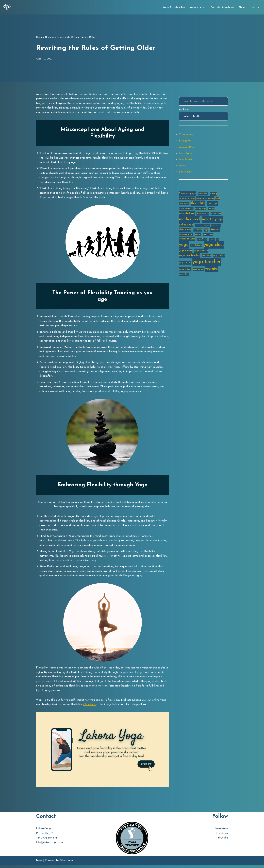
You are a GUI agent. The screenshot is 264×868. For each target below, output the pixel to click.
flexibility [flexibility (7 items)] (198, 204)
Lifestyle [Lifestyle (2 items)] (211, 210)
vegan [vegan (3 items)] (198, 235)
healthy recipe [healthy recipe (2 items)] (201, 210)
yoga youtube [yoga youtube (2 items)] (198, 271)
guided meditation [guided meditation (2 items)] (186, 210)
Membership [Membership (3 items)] (203, 214)
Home (39, 37)
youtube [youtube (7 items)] (211, 270)
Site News (185, 173)
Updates (50, 37)
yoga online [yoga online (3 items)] (219, 257)
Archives (184, 110)
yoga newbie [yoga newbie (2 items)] (207, 257)
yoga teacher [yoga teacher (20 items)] (207, 263)
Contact (256, 7)
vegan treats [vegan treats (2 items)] (202, 240)
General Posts (187, 147)
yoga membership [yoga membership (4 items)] (189, 257)
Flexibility (185, 141)
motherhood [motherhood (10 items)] (190, 220)
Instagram (222, 832)
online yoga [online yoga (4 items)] (186, 226)
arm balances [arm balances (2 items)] (203, 195)
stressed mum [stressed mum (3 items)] (186, 235)
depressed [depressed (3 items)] (184, 204)
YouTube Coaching (222, 7)
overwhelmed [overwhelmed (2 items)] (216, 226)
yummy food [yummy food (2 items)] (184, 276)
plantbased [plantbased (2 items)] (197, 231)
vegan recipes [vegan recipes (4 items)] (187, 240)
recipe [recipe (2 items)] (206, 231)
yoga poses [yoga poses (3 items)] (185, 264)
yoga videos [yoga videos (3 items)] (185, 271)
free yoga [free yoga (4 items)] (212, 204)
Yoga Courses (198, 7)
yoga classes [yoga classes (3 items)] (185, 252)
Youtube (223, 841)
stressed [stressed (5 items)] (215, 231)
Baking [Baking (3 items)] (213, 194)
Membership (187, 160)
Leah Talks (185, 154)
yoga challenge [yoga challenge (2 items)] (196, 247)
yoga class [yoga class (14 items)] (214, 246)
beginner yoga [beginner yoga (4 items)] (205, 199)
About (242, 7)
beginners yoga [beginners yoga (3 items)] (187, 199)
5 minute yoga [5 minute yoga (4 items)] (187, 194)
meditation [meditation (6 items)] (187, 214)
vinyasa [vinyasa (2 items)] (212, 240)
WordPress (66, 864)
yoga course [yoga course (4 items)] (201, 252)
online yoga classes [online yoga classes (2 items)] (202, 226)
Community (186, 135)
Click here (91, 708)
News (182, 166)
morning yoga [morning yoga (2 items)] (216, 215)
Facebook (222, 836)
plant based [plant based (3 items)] (185, 231)
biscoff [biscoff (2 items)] (218, 199)
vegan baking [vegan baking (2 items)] (208, 236)
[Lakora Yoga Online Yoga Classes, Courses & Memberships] (7, 7)
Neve (39, 864)
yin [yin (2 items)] (218, 240)
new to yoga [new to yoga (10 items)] (213, 220)
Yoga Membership (174, 7)
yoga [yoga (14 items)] (184, 246)
